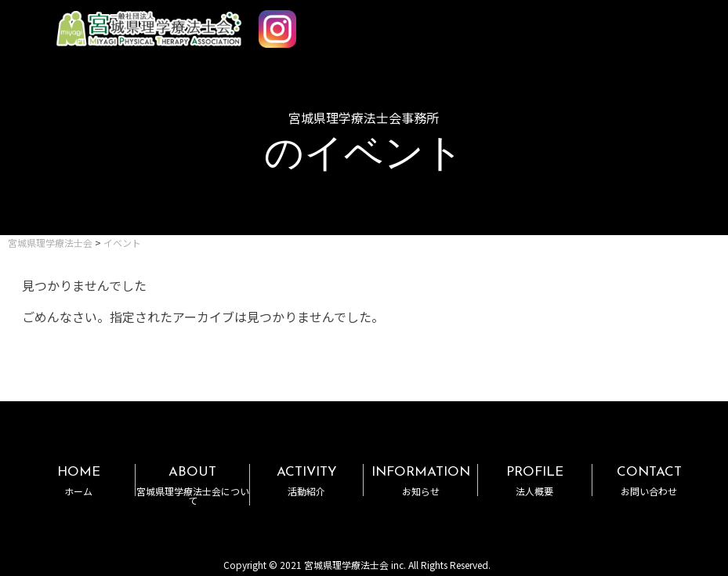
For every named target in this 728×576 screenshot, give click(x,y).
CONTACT (650, 481)
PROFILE (535, 481)
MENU (672, 22)
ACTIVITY (307, 481)
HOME (79, 481)
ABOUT (192, 485)
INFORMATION (420, 481)
